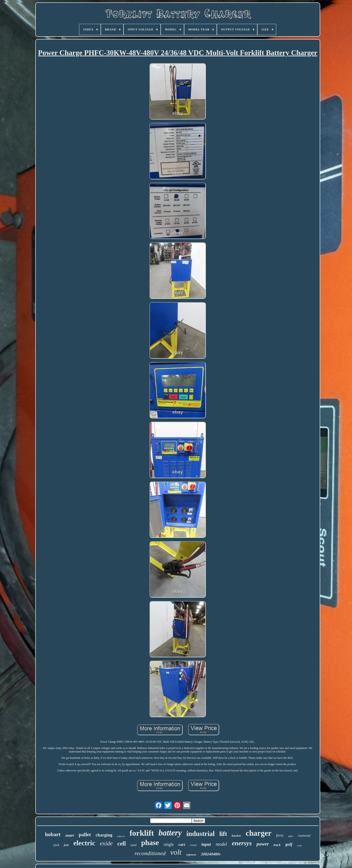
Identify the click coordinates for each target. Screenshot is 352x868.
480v (291, 836)
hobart (53, 834)
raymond (304, 835)
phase (150, 843)
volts (299, 846)
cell (122, 844)
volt (176, 852)
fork (66, 845)
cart (182, 844)
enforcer (121, 836)
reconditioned (150, 853)
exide (106, 843)
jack (56, 845)
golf (289, 844)
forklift (142, 833)
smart (70, 835)
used (134, 845)
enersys (242, 843)
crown (193, 845)
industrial (201, 834)
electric (84, 843)
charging (104, 835)
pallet (85, 834)
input (206, 844)
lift (223, 834)
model (221, 844)
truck (277, 845)
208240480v (211, 854)
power (263, 844)
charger (259, 833)
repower (191, 855)
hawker (236, 836)
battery (170, 833)
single (169, 844)
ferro (280, 835)
